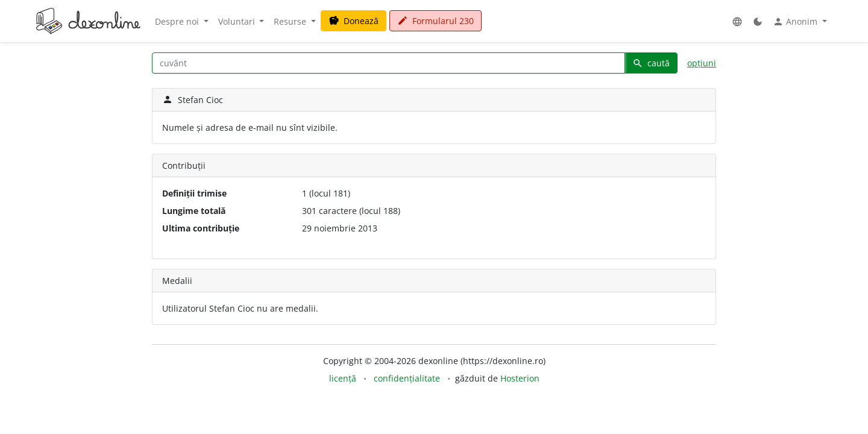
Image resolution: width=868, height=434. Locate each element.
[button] (737, 21)
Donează (354, 21)
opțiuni (702, 63)
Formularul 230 (436, 21)
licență (343, 378)
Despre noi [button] (178, 21)
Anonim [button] (796, 22)
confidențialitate (407, 378)
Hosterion (520, 378)
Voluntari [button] (238, 21)
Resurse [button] (291, 21)
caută (651, 63)
